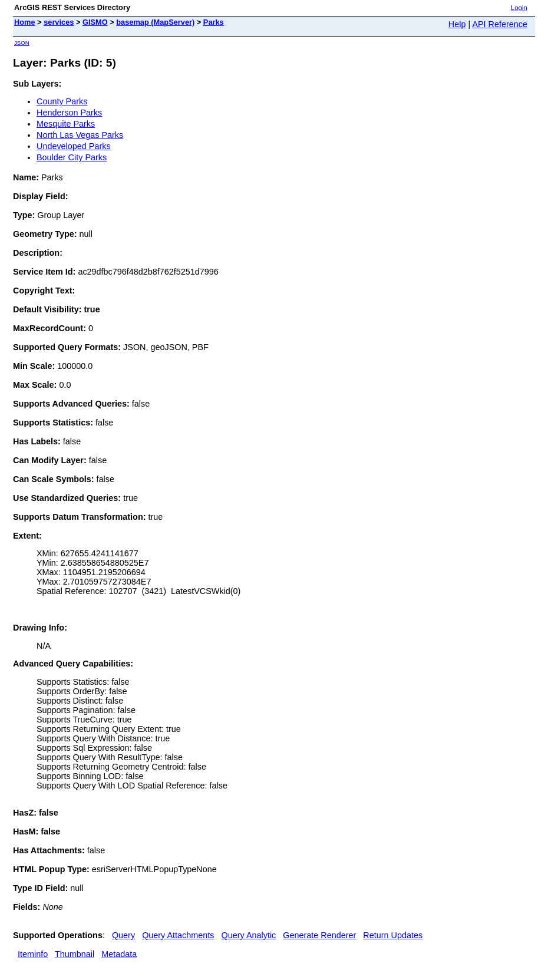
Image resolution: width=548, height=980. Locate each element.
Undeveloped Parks (74, 146)
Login (519, 8)
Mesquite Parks (66, 124)
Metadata (119, 954)
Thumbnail (75, 954)
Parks (214, 22)
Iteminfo (33, 954)
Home (25, 22)
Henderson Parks (69, 113)
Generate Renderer (319, 935)
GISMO (95, 22)
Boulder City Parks (72, 157)
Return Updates (393, 935)
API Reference (500, 24)
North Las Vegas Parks (80, 135)
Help (457, 24)
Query (123, 935)
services (59, 22)
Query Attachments (178, 935)
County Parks (62, 101)
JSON (22, 43)
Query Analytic (249, 935)
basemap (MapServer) (155, 22)
